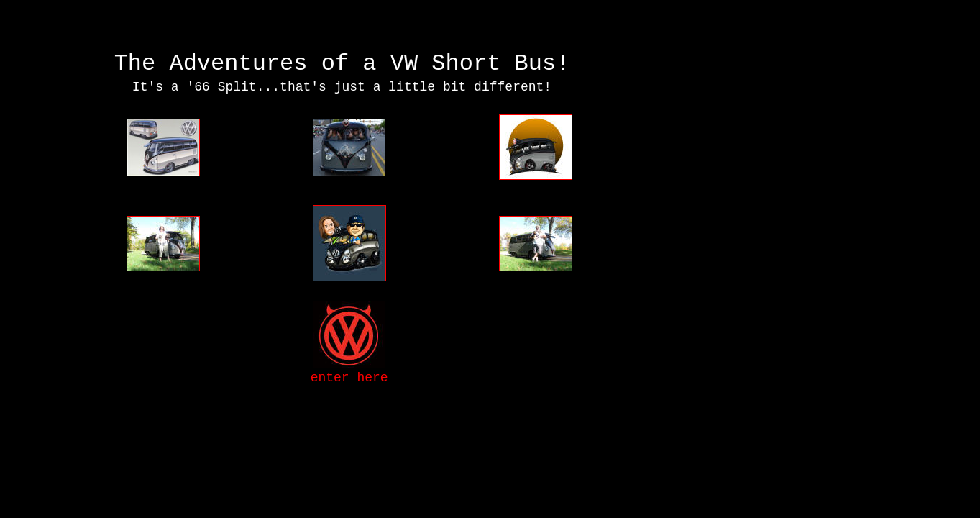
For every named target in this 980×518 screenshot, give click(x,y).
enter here (349, 378)
